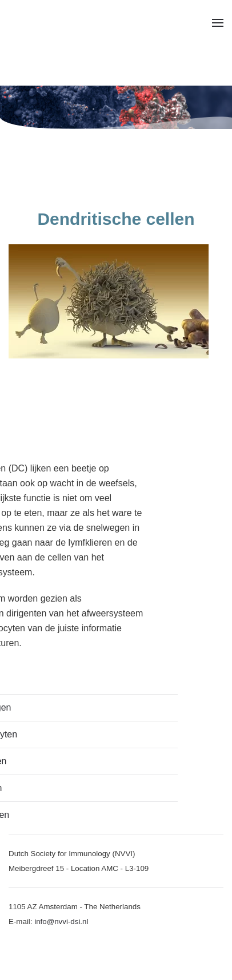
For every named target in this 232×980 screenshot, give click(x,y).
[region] (116, 107)
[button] (218, 23)
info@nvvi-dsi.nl (61, 921)
